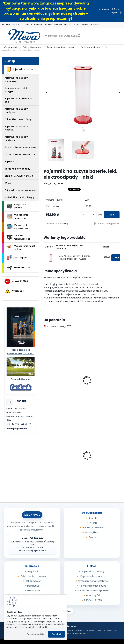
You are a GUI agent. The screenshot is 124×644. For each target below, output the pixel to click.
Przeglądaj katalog (21, 350)
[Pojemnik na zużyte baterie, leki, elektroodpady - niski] (83, 92)
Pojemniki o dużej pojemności (21, 190)
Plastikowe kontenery (90, 47)
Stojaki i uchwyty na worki (19, 176)
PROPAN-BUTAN (18, 268)
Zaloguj (106, 9)
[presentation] (46, 92)
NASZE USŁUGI (13, 25)
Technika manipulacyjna (18, 237)
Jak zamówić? (33, 581)
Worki (8, 183)
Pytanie (93, 523)
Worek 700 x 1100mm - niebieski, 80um (63, 459)
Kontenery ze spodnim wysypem (17, 90)
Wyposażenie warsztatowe (17, 227)
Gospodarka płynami (17, 206)
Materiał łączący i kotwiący (20, 197)
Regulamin (33, 571)
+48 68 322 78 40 (34, 548)
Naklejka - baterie (55, 384)
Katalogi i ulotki (93, 532)
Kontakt (93, 518)
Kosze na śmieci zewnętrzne (20, 154)
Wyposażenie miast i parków (21, 248)
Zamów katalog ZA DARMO (21, 354)
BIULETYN (95, 25)
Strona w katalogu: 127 (57, 326)
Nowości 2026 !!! (17, 281)
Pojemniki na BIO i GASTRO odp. (19, 100)
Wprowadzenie (11, 47)
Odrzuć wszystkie (35, 634)
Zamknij (56, 634)
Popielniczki (11, 162)
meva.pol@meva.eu (17, 428)
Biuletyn (93, 537)
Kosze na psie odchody (17, 169)
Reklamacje (33, 591)
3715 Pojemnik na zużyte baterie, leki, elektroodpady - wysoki (74, 257)
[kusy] (89, 215)
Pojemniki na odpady (33, 47)
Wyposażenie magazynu (17, 216)
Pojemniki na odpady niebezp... (62, 47)
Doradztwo (33, 586)
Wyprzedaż (14, 291)
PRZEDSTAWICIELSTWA (56, 25)
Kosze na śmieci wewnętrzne (20, 147)
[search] (79, 37)
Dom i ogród (17, 258)
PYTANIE (38, 25)
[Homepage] (3, 25)
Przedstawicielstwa (93, 528)
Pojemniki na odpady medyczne (16, 138)
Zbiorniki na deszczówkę (18, 119)
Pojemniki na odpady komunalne (16, 79)
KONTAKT (27, 25)
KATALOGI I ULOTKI (79, 25)
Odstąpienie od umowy (33, 576)
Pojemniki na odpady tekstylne (16, 111)
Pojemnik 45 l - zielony (98, 458)
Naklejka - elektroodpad (99, 384)
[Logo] (21, 36)
